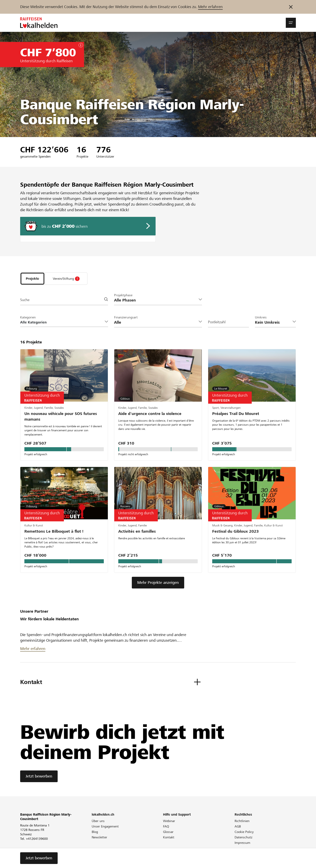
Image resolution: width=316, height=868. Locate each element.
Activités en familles (137, 534)
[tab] (32, 279)
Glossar (168, 836)
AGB (238, 830)
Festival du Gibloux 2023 (235, 534)
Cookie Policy (244, 836)
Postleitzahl (217, 323)
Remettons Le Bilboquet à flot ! (54, 534)
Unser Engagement (105, 830)
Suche (25, 301)
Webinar (169, 825)
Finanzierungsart (126, 318)
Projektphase (123, 296)
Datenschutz (243, 841)
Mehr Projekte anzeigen (158, 586)
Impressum (242, 847)
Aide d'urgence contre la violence (150, 415)
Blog (95, 836)
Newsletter (99, 841)
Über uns (98, 825)
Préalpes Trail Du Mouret (236, 415)
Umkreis (261, 318)
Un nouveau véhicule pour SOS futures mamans (61, 418)
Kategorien (28, 318)
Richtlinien (242, 825)
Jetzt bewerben (39, 780)
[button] (291, 23)
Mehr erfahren (210, 7)
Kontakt (169, 841)
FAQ (166, 830)
